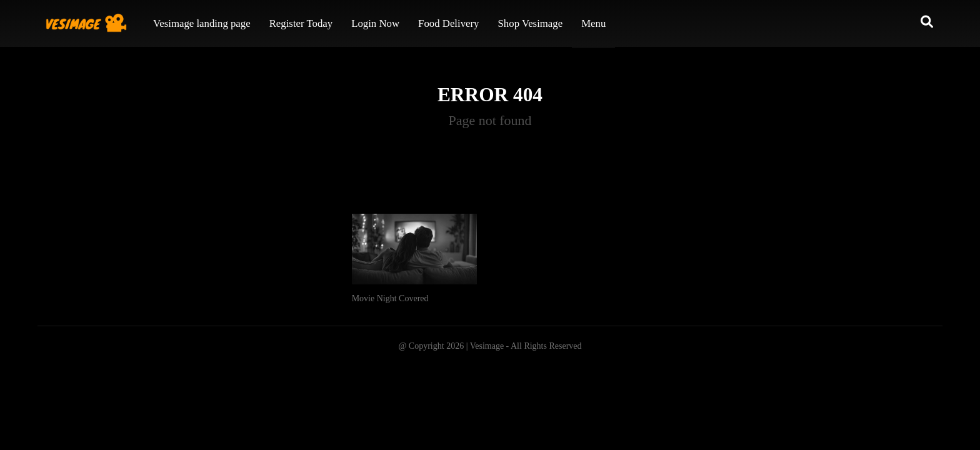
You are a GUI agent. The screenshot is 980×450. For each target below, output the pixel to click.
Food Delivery (448, 23)
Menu (593, 23)
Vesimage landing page (202, 23)
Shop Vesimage (531, 23)
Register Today (301, 23)
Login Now (375, 23)
